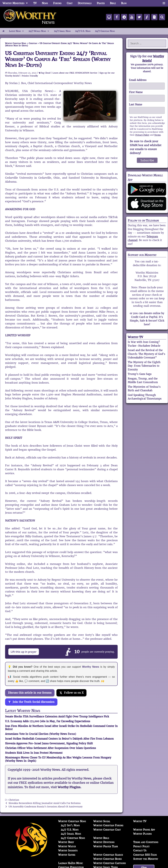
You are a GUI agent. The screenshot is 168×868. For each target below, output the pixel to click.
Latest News (18, 31)
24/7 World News (40, 31)
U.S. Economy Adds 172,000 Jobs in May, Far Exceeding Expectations (48, 721)
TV (35, 3)
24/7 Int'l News (70, 825)
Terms (157, 135)
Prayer (101, 3)
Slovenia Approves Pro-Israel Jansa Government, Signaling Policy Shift (49, 743)
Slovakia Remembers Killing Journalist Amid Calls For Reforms (45, 803)
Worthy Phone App (144, 830)
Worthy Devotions (104, 842)
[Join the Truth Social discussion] (31, 702)
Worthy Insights (68, 851)
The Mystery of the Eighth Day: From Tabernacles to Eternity (144, 366)
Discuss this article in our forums (30, 693)
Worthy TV (135, 337)
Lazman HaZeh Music (71, 863)
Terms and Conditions (146, 842)
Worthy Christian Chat (107, 830)
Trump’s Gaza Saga (140, 374)
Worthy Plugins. (69, 787)
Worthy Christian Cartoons (110, 863)
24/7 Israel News (62, 31)
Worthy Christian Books (108, 859)
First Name (136, 92)
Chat (70, 3)
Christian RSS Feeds (145, 855)
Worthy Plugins (142, 834)
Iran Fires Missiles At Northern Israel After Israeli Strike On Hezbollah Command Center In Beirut (61, 728)
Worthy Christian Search (108, 855)
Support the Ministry (146, 859)
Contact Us (140, 851)
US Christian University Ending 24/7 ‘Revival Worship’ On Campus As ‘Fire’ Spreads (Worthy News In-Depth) (58, 59)
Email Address (138, 80)
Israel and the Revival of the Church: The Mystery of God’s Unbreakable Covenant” (147, 354)
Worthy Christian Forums (108, 825)
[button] (164, 3)
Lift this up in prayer (24, 652)
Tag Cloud (45, 73)
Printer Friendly (30, 76)
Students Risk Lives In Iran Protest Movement (34, 753)
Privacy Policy (142, 135)
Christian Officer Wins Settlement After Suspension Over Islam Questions (51, 748)
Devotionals (85, 3)
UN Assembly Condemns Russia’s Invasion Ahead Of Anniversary (46, 807)
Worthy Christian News (72, 821)
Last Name (136, 105)
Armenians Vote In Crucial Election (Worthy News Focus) (41, 734)
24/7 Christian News (105, 31)
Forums (57, 3)
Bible (113, 3)
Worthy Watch (67, 846)
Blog (124, 3)
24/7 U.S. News (83, 31)
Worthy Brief (66, 842)
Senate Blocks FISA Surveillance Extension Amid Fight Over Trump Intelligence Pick (57, 717)
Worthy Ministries (17, 3)
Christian (14, 800)
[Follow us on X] (71, 693)
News (45, 3)
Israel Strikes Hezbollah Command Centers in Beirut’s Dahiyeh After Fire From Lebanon (59, 739)
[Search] (162, 17)
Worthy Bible (101, 838)
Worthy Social (102, 821)
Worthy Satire (67, 855)
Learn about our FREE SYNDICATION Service (75, 73)
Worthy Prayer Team (106, 846)
